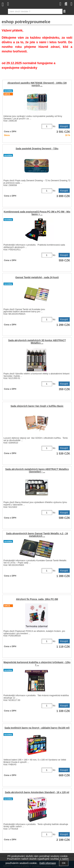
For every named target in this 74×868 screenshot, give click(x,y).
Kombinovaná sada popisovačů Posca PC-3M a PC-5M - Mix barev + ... (37, 213)
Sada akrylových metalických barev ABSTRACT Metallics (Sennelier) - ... (37, 470)
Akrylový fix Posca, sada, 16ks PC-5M (37, 599)
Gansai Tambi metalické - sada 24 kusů (37, 277)
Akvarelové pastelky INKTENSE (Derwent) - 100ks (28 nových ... (37, 84)
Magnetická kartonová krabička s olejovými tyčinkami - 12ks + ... (37, 664)
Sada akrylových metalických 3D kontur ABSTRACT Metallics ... (37, 342)
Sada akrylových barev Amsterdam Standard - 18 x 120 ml (37, 792)
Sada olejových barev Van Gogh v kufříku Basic (37, 406)
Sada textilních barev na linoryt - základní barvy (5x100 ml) (37, 728)
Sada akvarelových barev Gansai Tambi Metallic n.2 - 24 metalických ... (37, 535)
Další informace (48, 863)
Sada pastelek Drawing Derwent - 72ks (37, 149)
